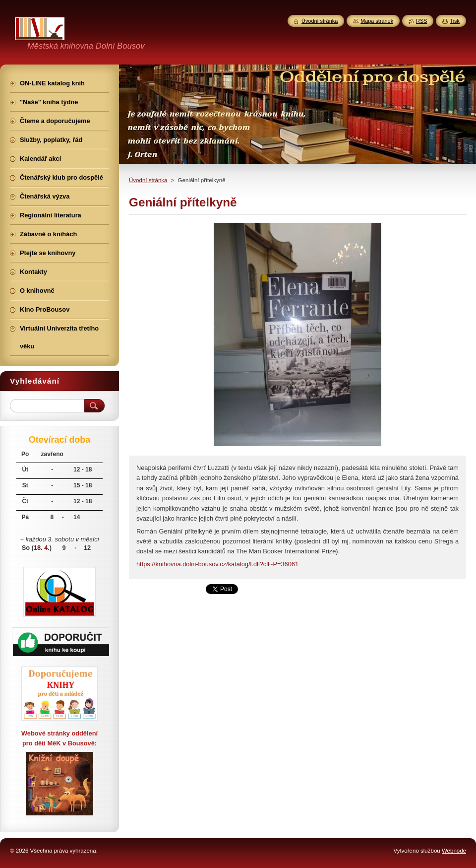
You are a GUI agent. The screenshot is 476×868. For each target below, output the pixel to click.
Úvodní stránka (148, 180)
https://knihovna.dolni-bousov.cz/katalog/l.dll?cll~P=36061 (217, 564)
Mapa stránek (377, 21)
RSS (421, 21)
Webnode (454, 851)
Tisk (455, 21)
